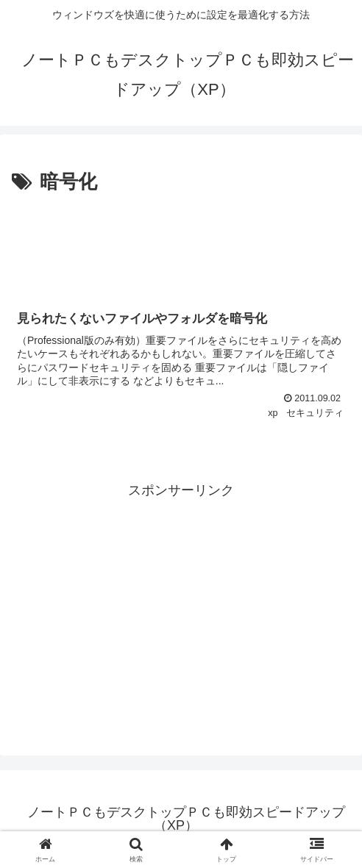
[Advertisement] (181, 243)
